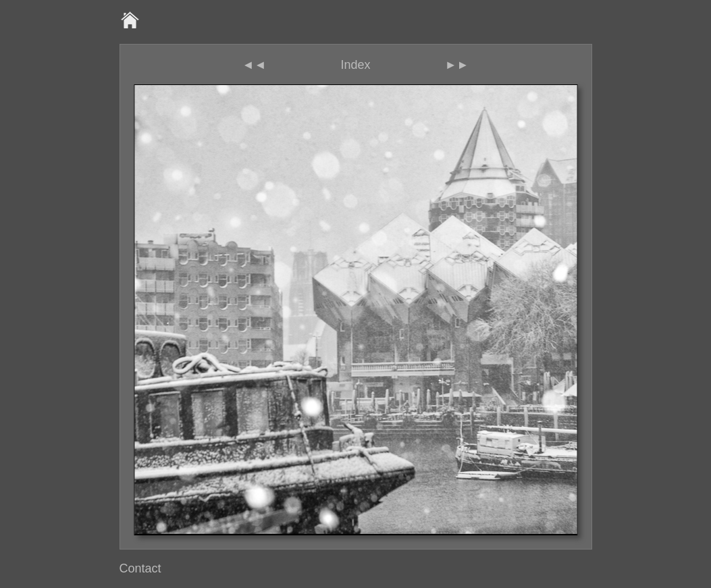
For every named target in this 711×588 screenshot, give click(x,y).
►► (457, 65)
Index (355, 65)
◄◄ (255, 65)
